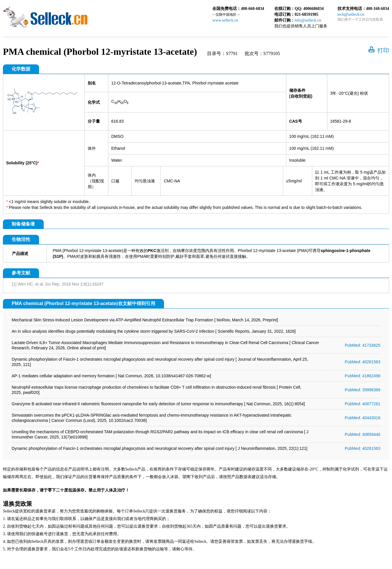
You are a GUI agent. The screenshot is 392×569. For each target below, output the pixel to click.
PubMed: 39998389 (363, 390)
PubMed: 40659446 (363, 434)
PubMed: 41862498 (363, 376)
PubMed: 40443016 (363, 418)
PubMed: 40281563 (363, 362)
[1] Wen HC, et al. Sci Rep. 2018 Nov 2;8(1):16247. (58, 284)
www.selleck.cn (225, 20)
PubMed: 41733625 (363, 345)
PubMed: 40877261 (363, 404)
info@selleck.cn (308, 20)
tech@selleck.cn (351, 14)
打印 (383, 50)
